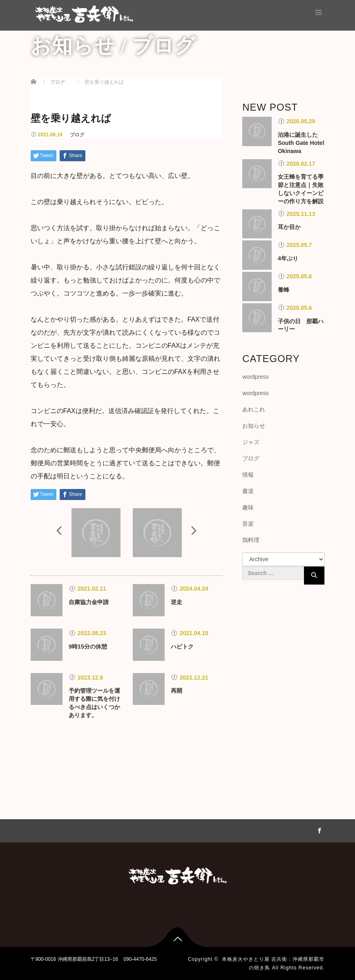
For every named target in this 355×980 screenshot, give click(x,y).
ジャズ (251, 442)
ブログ (77, 135)
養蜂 (284, 290)
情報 (248, 475)
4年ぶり (288, 258)
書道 (248, 491)
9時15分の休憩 (88, 647)
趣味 (248, 507)
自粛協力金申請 (89, 602)
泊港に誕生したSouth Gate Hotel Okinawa (301, 143)
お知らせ (254, 426)
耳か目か (289, 227)
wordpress (256, 377)
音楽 (248, 524)
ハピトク (182, 647)
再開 (176, 691)
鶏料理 (251, 540)
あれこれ (254, 409)
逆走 (176, 602)
